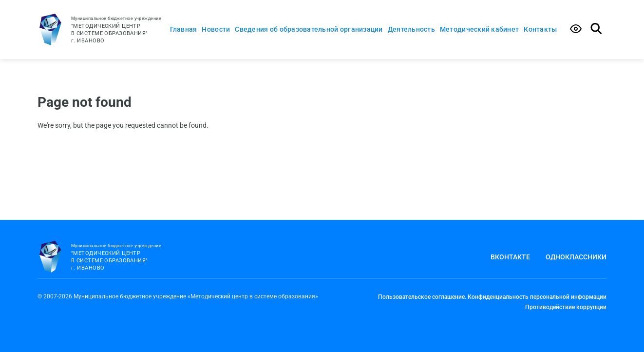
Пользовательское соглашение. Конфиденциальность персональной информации (492, 297)
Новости (216, 29)
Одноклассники (576, 257)
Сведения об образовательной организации (309, 29)
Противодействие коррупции (566, 307)
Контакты (540, 29)
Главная (184, 29)
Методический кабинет (479, 29)
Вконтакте (510, 257)
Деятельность (411, 29)
